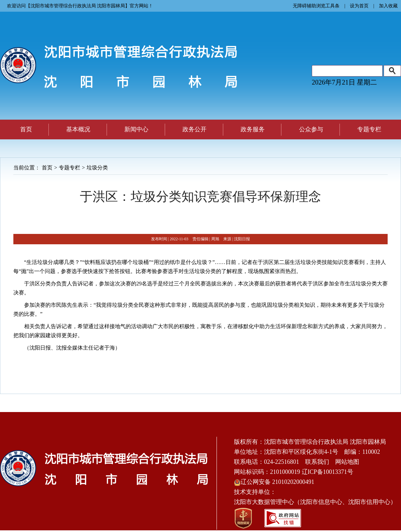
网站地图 (347, 462)
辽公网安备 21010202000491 (274, 482)
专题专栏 (70, 168)
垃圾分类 (97, 168)
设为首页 (359, 6)
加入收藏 (388, 6)
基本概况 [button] (78, 129)
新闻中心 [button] (136, 129)
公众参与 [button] (311, 129)
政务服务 (253, 129)
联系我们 (317, 462)
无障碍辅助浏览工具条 (316, 6)
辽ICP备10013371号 (327, 472)
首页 (26, 129)
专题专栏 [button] (369, 129)
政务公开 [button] (194, 129)
